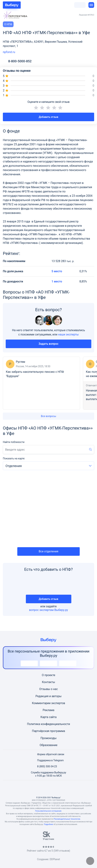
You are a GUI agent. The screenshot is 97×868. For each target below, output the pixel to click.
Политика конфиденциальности (48, 724)
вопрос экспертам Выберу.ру (48, 610)
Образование (48, 745)
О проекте (48, 675)
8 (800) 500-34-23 (45, 766)
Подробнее (48, 824)
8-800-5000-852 (20, 61)
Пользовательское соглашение (48, 811)
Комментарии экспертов (48, 703)
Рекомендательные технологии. (67, 819)
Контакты (48, 682)
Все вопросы (48, 416)
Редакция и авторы (48, 696)
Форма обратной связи (48, 754)
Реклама (48, 710)
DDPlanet (55, 859)
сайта (53, 717)
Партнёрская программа (48, 731)
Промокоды (48, 738)
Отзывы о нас (48, 689)
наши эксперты (68, 334)
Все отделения (48, 551)
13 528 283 (63, 261)
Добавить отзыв (48, 117)
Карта (44, 717)
